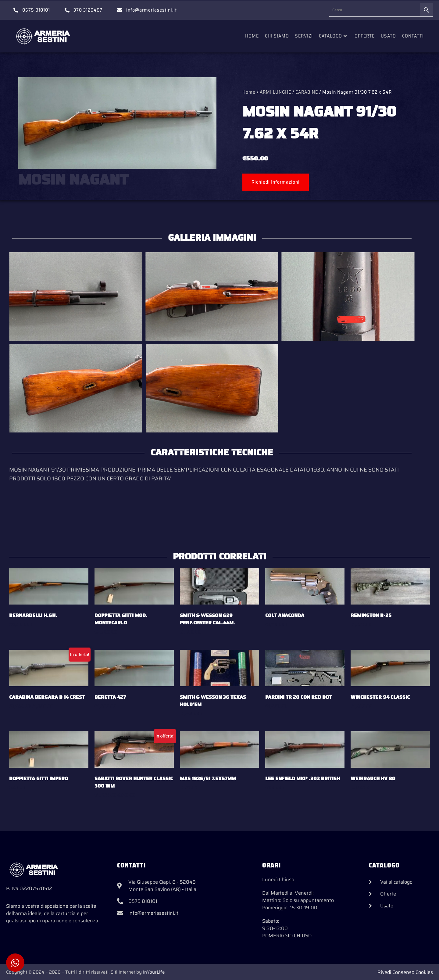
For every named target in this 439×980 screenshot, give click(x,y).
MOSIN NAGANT (73, 179)
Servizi (304, 36)
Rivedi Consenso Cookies (405, 972)
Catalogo (333, 36)
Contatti (413, 36)
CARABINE (307, 92)
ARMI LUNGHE (275, 92)
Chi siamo (277, 36)
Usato (388, 36)
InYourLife (154, 972)
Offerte (365, 36)
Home (252, 36)
